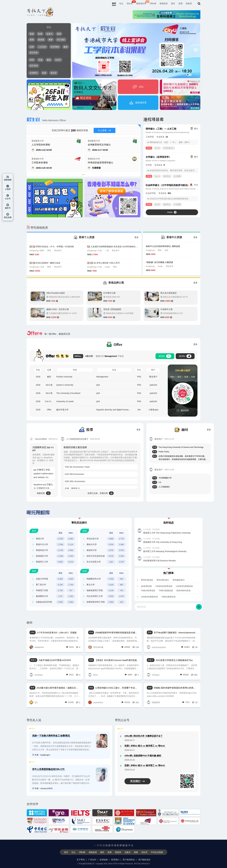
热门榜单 (169, 573)
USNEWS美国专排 (149, 597)
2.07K (121, 550)
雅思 (49, 60)
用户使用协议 (129, 860)
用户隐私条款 (144, 860)
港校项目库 (141, 3)
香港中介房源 (174, 237)
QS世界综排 (146, 586)
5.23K (60, 585)
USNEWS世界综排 (164, 586)
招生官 (130, 3)
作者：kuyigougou (41, 755)
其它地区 (61, 40)
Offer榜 (153, 3)
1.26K (71, 596)
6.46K (60, 579)
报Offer (185, 356)
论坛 (121, 3)
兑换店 (128, 852)
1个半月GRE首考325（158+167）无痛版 (57, 633)
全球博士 (34, 73)
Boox (93, 675)
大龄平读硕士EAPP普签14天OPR (55, 660)
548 (121, 579)
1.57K (121, 562)
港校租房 (164, 3)
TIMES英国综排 (166, 591)
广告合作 (92, 860)
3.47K (111, 550)
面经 (173, 3)
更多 (137, 237)
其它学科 (34, 53)
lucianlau (36, 675)
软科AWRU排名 (184, 591)
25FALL (79, 356)
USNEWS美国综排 (184, 586)
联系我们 (115, 860)
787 (71, 590)
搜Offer (165, 356)
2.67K (71, 562)
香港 (32, 34)
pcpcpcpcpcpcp (156, 647)
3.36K (71, 539)
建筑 (66, 47)
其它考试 (34, 66)
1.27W (60, 550)
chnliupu (153, 675)
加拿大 (50, 34)
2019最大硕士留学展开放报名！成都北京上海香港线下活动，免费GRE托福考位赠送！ (58, 688)
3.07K (111, 556)
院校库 (189, 3)
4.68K (111, 539)
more (172, 212)
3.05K (111, 596)
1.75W (60, 544)
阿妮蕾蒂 (153, 702)
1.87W (60, 539)
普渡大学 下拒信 (105, 356)
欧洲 (40, 34)
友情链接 (104, 860)
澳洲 (51, 40)
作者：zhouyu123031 (42, 788)
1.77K (121, 539)
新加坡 (41, 40)
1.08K (71, 602)
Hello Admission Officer (46, 120)
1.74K (71, 585)
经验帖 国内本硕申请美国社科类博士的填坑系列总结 (176, 688)
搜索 (136, 852)
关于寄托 (81, 860)
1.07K (121, 596)
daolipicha (37, 647)
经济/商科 (55, 47)
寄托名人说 (34, 720)
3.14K (111, 590)
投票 (181, 3)
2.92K (60, 602)
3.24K (111, 585)
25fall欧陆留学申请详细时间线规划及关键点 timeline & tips (117, 633)
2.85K (71, 550)
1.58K (121, 544)
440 (121, 602)
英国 (32, 40)
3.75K (60, 590)
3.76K (111, 579)
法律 (32, 47)
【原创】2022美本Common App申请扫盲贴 (116, 660)
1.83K (71, 579)
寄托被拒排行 (179, 580)
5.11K (71, 544)
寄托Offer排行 (163, 580)
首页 (114, 3)
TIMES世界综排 (148, 591)
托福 (40, 60)
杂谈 (44, 73)
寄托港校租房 (37, 228)
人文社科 (42, 47)
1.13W (60, 556)
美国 (59, 34)
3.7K (60, 596)
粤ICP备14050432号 (142, 864)
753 (121, 590)
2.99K (111, 602)
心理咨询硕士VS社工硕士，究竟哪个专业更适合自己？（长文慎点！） (117, 688)
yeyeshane (96, 702)
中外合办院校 (157, 852)
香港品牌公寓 (116, 283)
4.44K (71, 556)
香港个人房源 (87, 237)
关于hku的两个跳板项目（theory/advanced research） (176, 633)
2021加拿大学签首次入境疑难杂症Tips (174, 660)
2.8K (111, 562)
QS (34, 702)
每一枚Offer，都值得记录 (48, 334)
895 (121, 585)
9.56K (60, 562)
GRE (32, 60)
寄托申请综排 (147, 580)
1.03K (121, 556)
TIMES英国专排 (168, 597)
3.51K (111, 544)
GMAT (58, 60)
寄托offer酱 (96, 647)
